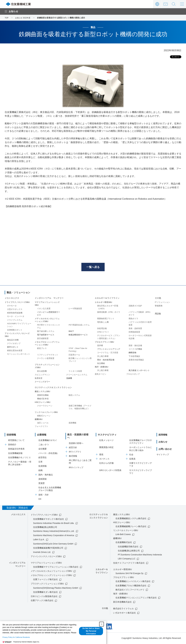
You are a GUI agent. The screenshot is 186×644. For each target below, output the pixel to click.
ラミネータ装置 (75, 372)
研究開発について (16, 441)
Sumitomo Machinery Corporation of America (54, 536)
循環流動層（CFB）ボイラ (109, 313)
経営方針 (73, 445)
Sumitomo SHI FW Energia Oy (129, 574)
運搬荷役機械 (43, 396)
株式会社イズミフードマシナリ (130, 590)
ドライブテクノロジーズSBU (44, 515)
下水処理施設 (134, 357)
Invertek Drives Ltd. (42, 553)
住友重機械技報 (15, 454)
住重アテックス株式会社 (42, 601)
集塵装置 (39, 379)
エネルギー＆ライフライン (107, 299)
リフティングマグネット (48, 355)
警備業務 (159, 306)
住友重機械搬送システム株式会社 (131, 519)
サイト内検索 (174, 4)
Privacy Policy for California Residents (16, 637)
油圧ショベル (43, 423)
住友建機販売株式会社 (128, 547)
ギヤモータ (12, 306)
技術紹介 (12, 445)
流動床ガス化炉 (135, 306)
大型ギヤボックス (15, 310)
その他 (158, 299)
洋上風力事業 (103, 357)
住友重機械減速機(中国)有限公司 (48, 548)
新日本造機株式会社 (122, 602)
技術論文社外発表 (16, 449)
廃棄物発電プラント (106, 319)
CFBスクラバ (103, 333)
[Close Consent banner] (102, 624)
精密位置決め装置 (15, 351)
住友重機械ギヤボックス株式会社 (49, 519)
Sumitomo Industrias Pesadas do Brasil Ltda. (54, 524)
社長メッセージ (106, 441)
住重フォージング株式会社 (45, 580)
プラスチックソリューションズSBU (47, 584)
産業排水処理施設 (136, 360)
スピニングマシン (42, 375)
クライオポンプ (14, 344)
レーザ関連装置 (75, 309)
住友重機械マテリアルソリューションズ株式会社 (56, 567)
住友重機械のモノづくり (19, 458)
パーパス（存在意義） (49, 454)
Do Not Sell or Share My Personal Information (91, 631)
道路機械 (72, 423)
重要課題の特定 (106, 448)
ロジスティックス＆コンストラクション (53, 388)
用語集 (158, 314)
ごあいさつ (44, 445)
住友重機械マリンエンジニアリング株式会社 (136, 598)
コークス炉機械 (135, 350)
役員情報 (43, 467)
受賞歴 (41, 484)
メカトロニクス (12, 299)
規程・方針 (44, 495)
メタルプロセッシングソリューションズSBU (51, 576)
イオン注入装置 (44, 309)
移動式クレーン (44, 416)
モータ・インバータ (16, 317)
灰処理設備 (102, 329)
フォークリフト (41, 427)
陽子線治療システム (46, 332)
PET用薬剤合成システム (79, 325)
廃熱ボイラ (133, 319)
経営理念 (43, 458)
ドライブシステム (15, 320)
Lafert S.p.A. (39, 540)
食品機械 (101, 364)
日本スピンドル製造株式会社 (44, 597)
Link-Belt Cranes (123, 535)
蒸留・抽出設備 (135, 346)
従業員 (132, 459)
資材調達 (43, 479)
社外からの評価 (106, 464)
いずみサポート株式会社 (124, 613)
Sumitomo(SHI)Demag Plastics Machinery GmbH (56, 588)
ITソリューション (162, 303)
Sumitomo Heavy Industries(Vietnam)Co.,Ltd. (54, 532)
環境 (101, 455)
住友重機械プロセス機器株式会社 (131, 586)
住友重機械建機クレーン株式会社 (131, 527)
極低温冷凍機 (13, 340)
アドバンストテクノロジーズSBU (46, 557)
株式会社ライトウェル (123, 609)
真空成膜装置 (43, 339)
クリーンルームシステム (77, 375)
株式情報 (73, 454)
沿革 (40, 462)
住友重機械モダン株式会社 (45, 593)
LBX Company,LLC (127, 559)
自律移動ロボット (15, 330)
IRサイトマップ (76, 465)
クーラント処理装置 (46, 359)
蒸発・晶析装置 (135, 329)
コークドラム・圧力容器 (108, 353)
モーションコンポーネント (19, 355)
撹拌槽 (100, 346)
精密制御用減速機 (15, 313)
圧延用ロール (74, 355)
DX (40, 499)
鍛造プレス (42, 349)
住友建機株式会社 (124, 543)
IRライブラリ (75, 449)
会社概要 (43, 449)
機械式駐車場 (43, 399)
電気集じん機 (103, 323)
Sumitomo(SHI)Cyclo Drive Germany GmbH (53, 544)
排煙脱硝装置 (134, 333)
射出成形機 (42, 372)
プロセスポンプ (133, 374)
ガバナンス (104, 459)
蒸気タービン (101, 374)
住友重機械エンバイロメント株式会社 (133, 582)
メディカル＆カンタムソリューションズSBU (51, 572)
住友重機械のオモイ (48, 441)
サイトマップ (163, 455)
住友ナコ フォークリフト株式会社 (129, 563)
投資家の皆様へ (76, 441)
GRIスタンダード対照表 (110, 471)
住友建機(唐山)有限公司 (129, 551)
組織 (40, 471)
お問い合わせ (165, 4)
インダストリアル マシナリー (49, 299)
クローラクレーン (45, 406)
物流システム (74, 396)
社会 (131, 455)
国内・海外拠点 (46, 475)
